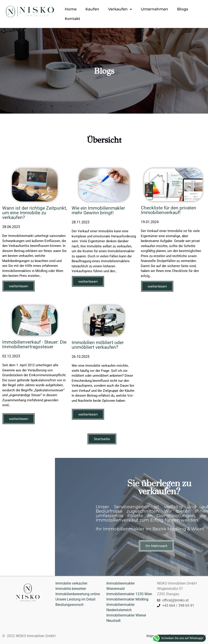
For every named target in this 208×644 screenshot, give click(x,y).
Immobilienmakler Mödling (127, 599)
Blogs (183, 9)
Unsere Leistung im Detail (75, 599)
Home (71, 9)
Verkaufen (120, 9)
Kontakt (72, 19)
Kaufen (92, 9)
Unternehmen (154, 9)
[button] (120, 9)
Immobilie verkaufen (71, 583)
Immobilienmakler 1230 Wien (129, 594)
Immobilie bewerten (71, 589)
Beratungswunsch (70, 605)
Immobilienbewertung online (78, 594)
